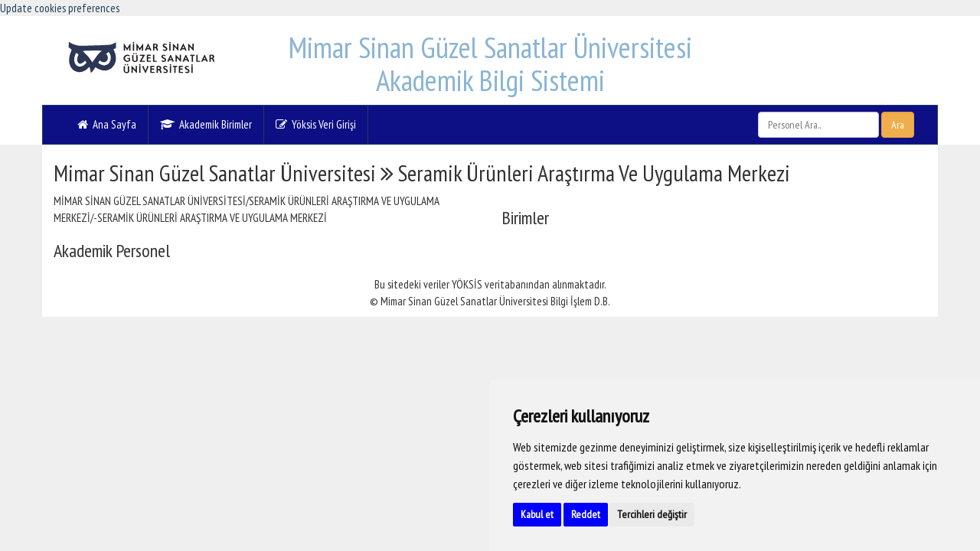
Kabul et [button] (537, 514)
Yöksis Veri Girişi (316, 124)
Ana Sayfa (107, 124)
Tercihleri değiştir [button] (652, 514)
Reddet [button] (586, 514)
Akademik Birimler (206, 124)
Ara (898, 125)
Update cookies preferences (60, 8)
